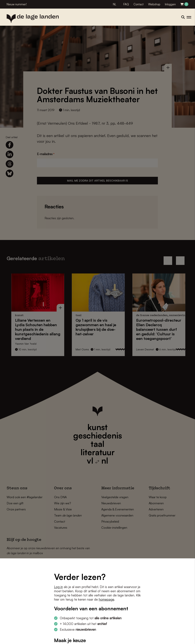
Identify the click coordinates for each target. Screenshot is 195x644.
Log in (58, 587)
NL (115, 4)
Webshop (154, 4)
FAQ (126, 4)
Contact (139, 4)
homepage (106, 599)
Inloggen (170, 4)
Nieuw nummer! (17, 4)
